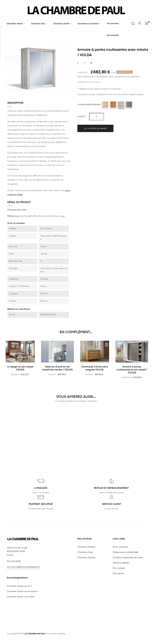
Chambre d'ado (85, 552)
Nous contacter (120, 547)
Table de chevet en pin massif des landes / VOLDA (57, 368)
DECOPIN (21, 210)
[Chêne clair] (113, 105)
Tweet (85, 63)
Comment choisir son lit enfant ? (23, 591)
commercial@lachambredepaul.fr (23, 567)
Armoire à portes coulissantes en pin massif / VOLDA (132, 370)
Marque (12, 210)
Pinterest (92, 63)
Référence (13, 216)
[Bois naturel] (105, 105)
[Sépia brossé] (129, 105)
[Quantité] (97, 117)
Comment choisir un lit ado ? (21, 597)
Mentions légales (121, 563)
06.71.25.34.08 (14, 561)
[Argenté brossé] (121, 105)
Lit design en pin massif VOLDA (20, 368)
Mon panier (118, 573)
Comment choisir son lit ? (19, 586)
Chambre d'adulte (86, 558)
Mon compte (119, 568)
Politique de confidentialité (126, 552)
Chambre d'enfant (86, 547)
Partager (78, 63)
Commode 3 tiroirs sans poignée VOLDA (95, 368)
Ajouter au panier (95, 128)
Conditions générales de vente (128, 558)
